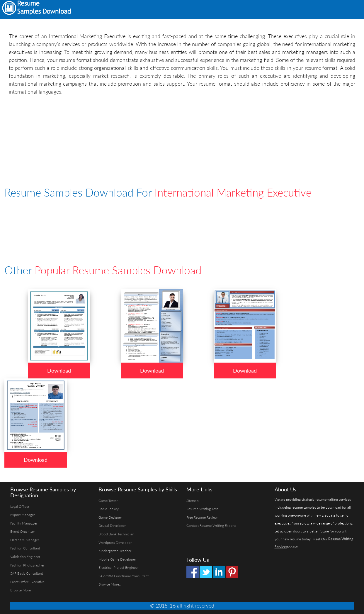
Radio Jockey (109, 509)
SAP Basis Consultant (27, 573)
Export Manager (23, 515)
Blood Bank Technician (116, 534)
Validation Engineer (25, 557)
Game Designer (110, 517)
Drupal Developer (112, 526)
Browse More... (22, 590)
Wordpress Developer (115, 543)
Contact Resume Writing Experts (211, 526)
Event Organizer (23, 531)
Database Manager (25, 540)
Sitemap (193, 501)
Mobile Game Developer (117, 559)
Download (59, 371)
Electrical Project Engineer (119, 568)
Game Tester (108, 501)
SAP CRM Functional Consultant (124, 576)
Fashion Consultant (25, 548)
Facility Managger (24, 523)
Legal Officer (20, 506)
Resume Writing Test (202, 509)
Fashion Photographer (27, 565)
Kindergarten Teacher (115, 551)
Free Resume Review (202, 517)
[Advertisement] (287, 9)
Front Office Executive (27, 582)
